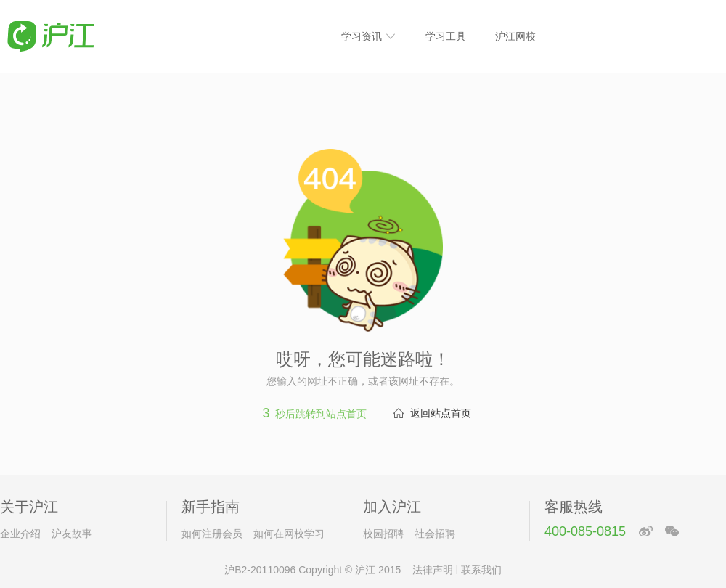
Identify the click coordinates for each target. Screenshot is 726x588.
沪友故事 (72, 534)
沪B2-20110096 (260, 570)
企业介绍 (20, 534)
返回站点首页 (441, 413)
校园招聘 (383, 534)
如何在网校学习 (289, 534)
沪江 (365, 570)
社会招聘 (435, 534)
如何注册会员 (212, 534)
